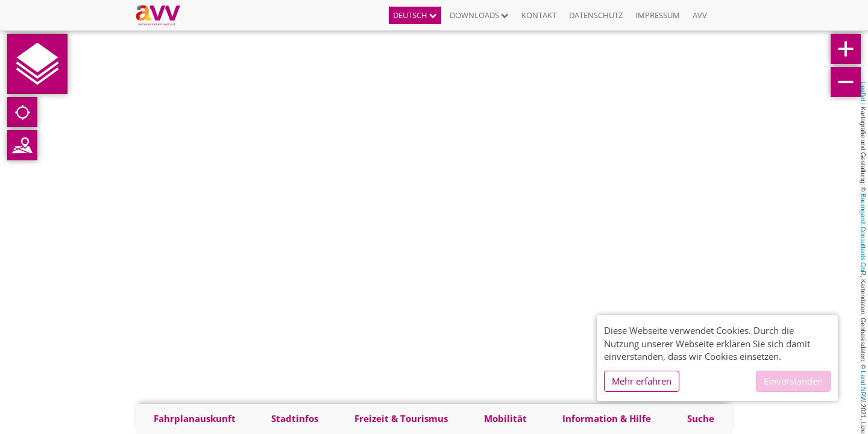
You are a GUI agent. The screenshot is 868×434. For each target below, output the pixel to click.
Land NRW (863, 386)
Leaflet (863, 92)
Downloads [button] (479, 15)
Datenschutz (596, 15)
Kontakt (539, 15)
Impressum (658, 15)
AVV (700, 15)
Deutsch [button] (415, 15)
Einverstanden (793, 381)
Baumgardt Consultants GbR (863, 234)
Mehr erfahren (642, 381)
